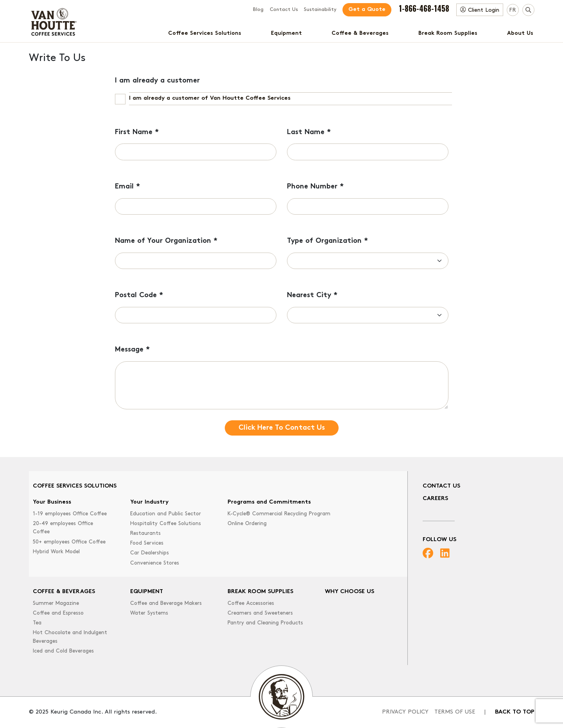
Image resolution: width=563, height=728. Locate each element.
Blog (258, 10)
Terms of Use (455, 712)
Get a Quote (367, 10)
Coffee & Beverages (360, 33)
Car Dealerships (150, 553)
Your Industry (149, 502)
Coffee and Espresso (58, 613)
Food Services (147, 543)
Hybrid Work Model (56, 552)
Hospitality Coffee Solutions (166, 524)
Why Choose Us (350, 592)
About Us (520, 33)
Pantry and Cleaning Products (265, 623)
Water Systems (149, 613)
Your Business (52, 502)
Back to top (515, 712)
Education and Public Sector (166, 514)
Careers (435, 499)
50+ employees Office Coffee (69, 542)
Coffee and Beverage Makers (166, 603)
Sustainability (320, 10)
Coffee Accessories (251, 603)
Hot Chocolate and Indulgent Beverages (70, 637)
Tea (37, 623)
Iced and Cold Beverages (63, 651)
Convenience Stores (155, 563)
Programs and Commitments (269, 502)
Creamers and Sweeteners (260, 613)
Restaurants (145, 533)
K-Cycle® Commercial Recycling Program (279, 514)
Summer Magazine (56, 603)
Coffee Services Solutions (205, 33)
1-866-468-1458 (424, 8)
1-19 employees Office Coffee (70, 514)
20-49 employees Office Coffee (63, 528)
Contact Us (284, 10)
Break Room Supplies (448, 33)
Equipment (286, 33)
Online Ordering (247, 524)
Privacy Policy (405, 712)
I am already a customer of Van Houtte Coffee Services (210, 98)
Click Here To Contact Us (282, 428)
